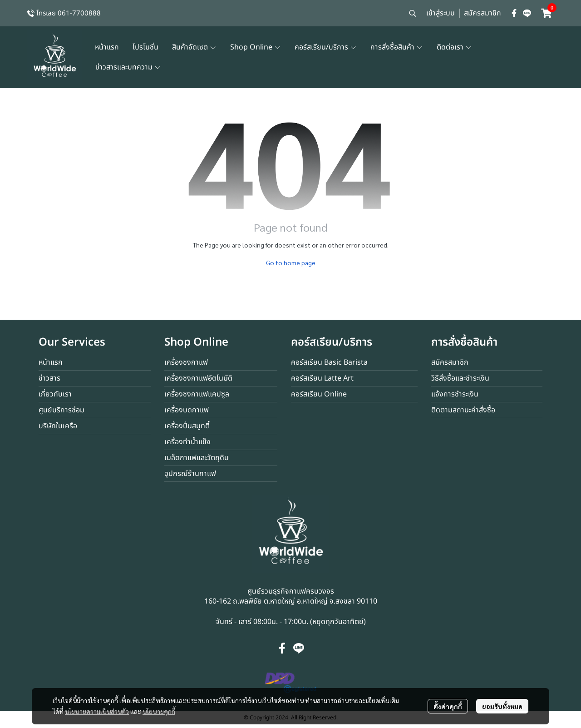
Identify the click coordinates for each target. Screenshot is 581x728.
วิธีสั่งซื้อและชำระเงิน (460, 378)
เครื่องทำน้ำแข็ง (187, 442)
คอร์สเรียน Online (319, 394)
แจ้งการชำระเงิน (455, 394)
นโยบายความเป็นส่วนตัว (97, 711)
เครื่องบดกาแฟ (187, 410)
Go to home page (291, 262)
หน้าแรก (51, 362)
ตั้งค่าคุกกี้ (448, 706)
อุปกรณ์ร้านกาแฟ (190, 474)
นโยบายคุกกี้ (159, 711)
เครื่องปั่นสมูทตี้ (187, 426)
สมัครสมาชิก (483, 13)
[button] (413, 13)
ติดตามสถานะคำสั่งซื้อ (463, 410)
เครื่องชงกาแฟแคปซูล (197, 394)
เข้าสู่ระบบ (441, 13)
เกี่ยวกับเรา (55, 394)
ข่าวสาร (49, 378)
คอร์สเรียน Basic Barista (329, 362)
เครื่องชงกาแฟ (186, 362)
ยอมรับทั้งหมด (502, 706)
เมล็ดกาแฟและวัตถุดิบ (197, 458)
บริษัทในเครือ (58, 426)
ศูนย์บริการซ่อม (62, 410)
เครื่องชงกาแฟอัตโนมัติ (198, 378)
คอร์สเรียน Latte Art (322, 378)
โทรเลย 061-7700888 (69, 13)
